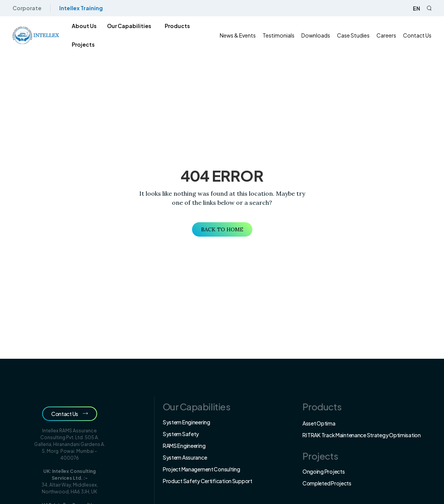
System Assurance (185, 457)
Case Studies (356, 35)
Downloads (319, 35)
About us (82, 26)
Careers (389, 35)
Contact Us (420, 35)
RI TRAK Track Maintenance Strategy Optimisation (362, 435)
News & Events (241, 35)
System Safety (181, 434)
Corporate (24, 8)
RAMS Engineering (184, 446)
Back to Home (222, 229)
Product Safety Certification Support (208, 481)
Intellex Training (78, 8)
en (420, 8)
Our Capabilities (127, 26)
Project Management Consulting (202, 469)
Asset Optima (319, 423)
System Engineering (187, 422)
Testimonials (282, 35)
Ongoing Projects (324, 471)
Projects (81, 44)
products (175, 26)
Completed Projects (327, 483)
